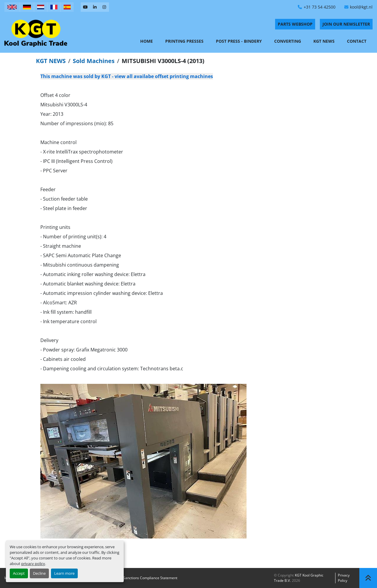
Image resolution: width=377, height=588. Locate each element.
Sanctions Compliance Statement (150, 578)
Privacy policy (344, 578)
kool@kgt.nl (361, 7)
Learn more (64, 573)
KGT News (324, 41)
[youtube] (85, 7)
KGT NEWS (51, 61)
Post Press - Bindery (239, 41)
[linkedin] (95, 7)
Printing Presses (184, 41)
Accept (19, 573)
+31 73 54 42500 (320, 7)
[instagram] (104, 7)
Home (147, 41)
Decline (39, 573)
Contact (357, 41)
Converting (288, 41)
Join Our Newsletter (346, 24)
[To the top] (368, 578)
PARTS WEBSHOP (295, 24)
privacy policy (33, 564)
